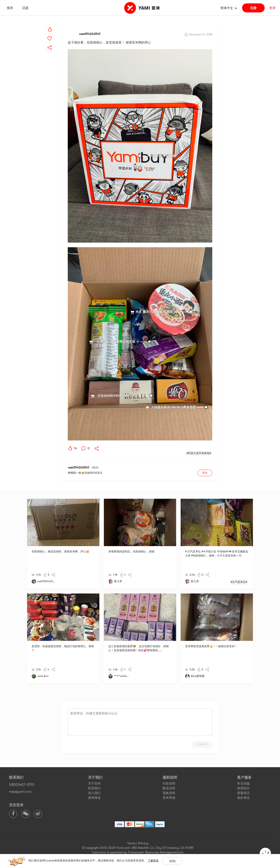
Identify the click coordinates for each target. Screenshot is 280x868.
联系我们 (94, 788)
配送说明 (169, 788)
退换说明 (169, 793)
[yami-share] (50, 43)
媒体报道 (94, 798)
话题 (25, 8)
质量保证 (243, 793)
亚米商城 (169, 798)
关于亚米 (94, 783)
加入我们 (94, 793)
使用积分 (243, 788)
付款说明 (169, 783)
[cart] (265, 853)
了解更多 (153, 861)
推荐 (10, 8)
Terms (131, 843)
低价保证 (243, 798)
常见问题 (243, 783)
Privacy (143, 843)
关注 (205, 473)
